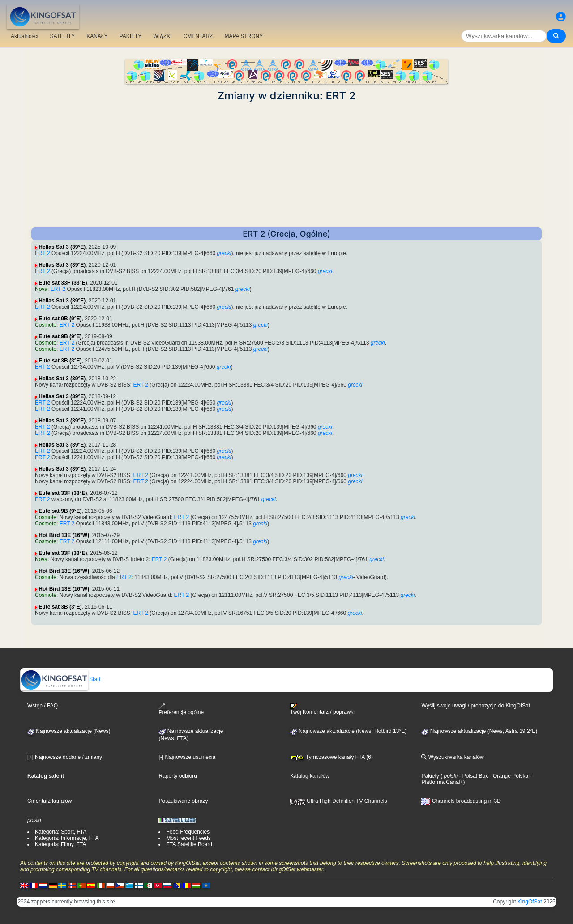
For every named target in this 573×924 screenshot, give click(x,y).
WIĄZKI (162, 36)
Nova (41, 289)
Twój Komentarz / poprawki (322, 709)
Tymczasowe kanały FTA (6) (331, 757)
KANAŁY (97, 36)
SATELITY (62, 36)
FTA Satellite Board (189, 844)
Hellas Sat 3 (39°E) (62, 247)
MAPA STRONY (244, 36)
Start (61, 679)
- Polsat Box (473, 776)
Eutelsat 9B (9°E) (60, 319)
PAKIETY (131, 36)
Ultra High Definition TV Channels (339, 801)
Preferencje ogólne (181, 709)
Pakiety (430, 776)
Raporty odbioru (177, 776)
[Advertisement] (286, 165)
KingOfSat (530, 902)
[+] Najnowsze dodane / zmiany (65, 757)
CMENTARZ (198, 36)
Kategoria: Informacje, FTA (67, 838)
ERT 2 (43, 253)
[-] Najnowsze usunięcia (187, 757)
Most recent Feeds (188, 838)
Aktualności (24, 36)
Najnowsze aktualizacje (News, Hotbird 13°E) (348, 731)
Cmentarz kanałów (49, 801)
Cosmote (46, 325)
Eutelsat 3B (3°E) (60, 361)
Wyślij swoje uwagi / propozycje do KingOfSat (476, 706)
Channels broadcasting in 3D (461, 801)
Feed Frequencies (188, 832)
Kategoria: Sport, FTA (61, 832)
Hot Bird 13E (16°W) (64, 535)
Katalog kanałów (310, 776)
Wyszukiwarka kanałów (452, 757)
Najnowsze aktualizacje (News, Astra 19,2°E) (479, 731)
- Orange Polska (508, 776)
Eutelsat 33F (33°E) (63, 283)
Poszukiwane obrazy (183, 801)
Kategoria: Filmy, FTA (60, 844)
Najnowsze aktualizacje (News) (69, 731)
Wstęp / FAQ (43, 706)
